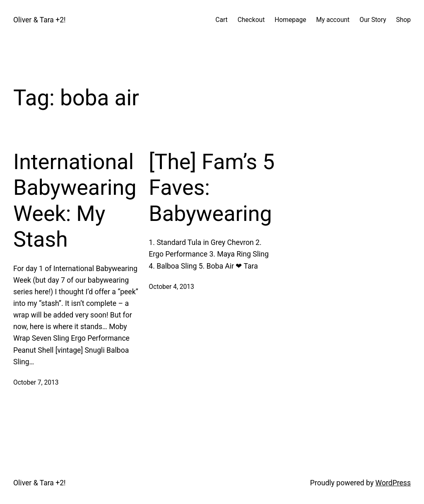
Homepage (290, 20)
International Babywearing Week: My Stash (75, 201)
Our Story (373, 20)
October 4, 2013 (171, 287)
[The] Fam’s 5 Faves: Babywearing (212, 188)
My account (333, 20)
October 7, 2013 (36, 383)
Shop (404, 20)
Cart (221, 20)
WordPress (393, 483)
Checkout (251, 20)
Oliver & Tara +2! (40, 20)
